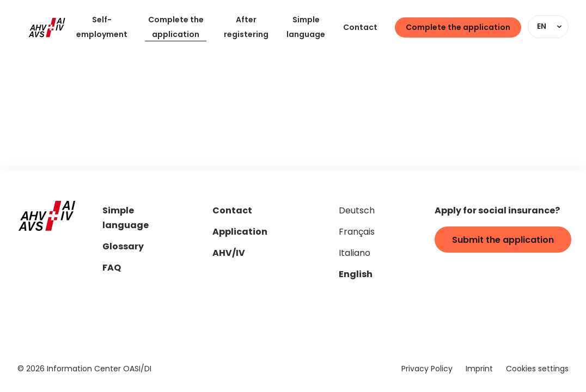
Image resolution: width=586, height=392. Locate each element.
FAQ (112, 269)
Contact (360, 28)
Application (240, 233)
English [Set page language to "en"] (356, 275)
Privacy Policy (427, 369)
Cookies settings (537, 369)
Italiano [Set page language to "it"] (355, 254)
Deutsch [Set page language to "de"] (357, 211)
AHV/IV (229, 254)
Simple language (306, 28)
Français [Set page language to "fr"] (357, 232)
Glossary (123, 247)
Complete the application (176, 28)
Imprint (479, 369)
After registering (246, 28)
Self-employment (102, 28)
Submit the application (503, 241)
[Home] (47, 28)
